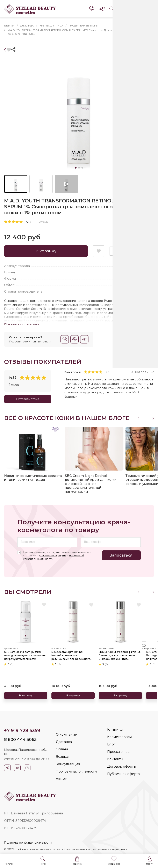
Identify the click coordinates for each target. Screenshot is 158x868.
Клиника (115, 730)
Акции (62, 779)
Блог (111, 744)
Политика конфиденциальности (28, 843)
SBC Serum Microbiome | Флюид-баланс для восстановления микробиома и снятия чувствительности (120, 655)
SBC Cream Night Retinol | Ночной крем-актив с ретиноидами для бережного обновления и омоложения (71, 655)
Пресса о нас (118, 752)
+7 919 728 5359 (22, 731)
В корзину (46, 251)
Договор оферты (122, 766)
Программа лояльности (76, 771)
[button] (9, 861)
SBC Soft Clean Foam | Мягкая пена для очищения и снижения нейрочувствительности (25, 655)
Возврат (63, 757)
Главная (9, 26)
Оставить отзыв (28, 399)
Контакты (115, 759)
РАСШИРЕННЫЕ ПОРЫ (84, 26)
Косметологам (120, 737)
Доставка (64, 742)
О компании (67, 734)
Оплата (62, 749)
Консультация (68, 764)
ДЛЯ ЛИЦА (27, 26)
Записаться (121, 555)
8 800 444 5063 (20, 739)
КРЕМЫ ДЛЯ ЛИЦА (51, 26)
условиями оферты (53, 555)
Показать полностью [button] (21, 324)
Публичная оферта (123, 774)
